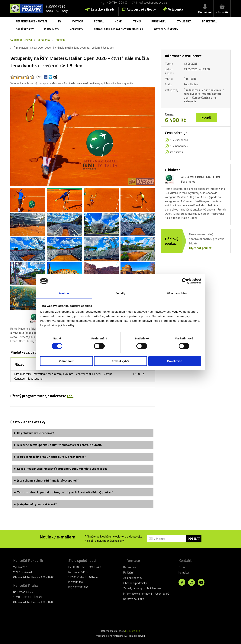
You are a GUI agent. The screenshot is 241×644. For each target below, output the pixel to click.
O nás (182, 567)
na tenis (60, 40)
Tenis (137, 21)
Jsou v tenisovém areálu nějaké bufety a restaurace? (51, 457)
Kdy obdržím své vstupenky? (36, 433)
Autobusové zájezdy (141, 10)
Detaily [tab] (120, 293)
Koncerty (77, 29)
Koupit (206, 117)
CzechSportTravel (21, 40)
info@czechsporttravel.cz (152, 3)
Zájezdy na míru (133, 578)
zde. (70, 396)
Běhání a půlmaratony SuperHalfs (119, 29)
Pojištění (128, 573)
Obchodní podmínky (135, 583)
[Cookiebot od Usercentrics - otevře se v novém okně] (185, 281)
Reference (130, 567)
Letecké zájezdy (103, 10)
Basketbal (210, 21)
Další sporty (25, 29)
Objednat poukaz (200, 248)
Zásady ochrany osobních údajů (142, 588)
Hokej (119, 21)
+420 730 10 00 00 (117, 3)
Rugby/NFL (159, 21)
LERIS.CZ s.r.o (133, 631)
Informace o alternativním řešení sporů (146, 594)
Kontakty (184, 573)
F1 (60, 21)
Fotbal (99, 21)
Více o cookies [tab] (177, 293)
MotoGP (78, 21)
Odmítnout (66, 361)
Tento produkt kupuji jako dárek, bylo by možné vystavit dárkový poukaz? (65, 492)
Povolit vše (175, 361)
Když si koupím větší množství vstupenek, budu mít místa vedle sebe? (62, 469)
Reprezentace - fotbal (32, 21)
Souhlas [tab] (64, 293)
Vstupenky (176, 10)
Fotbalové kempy (166, 29)
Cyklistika (184, 21)
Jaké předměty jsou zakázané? (37, 504)
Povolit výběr (120, 361)
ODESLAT (194, 539)
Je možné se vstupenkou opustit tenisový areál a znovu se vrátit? (60, 445)
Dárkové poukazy (134, 599)
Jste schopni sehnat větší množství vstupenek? (48, 481)
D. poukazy (52, 29)
